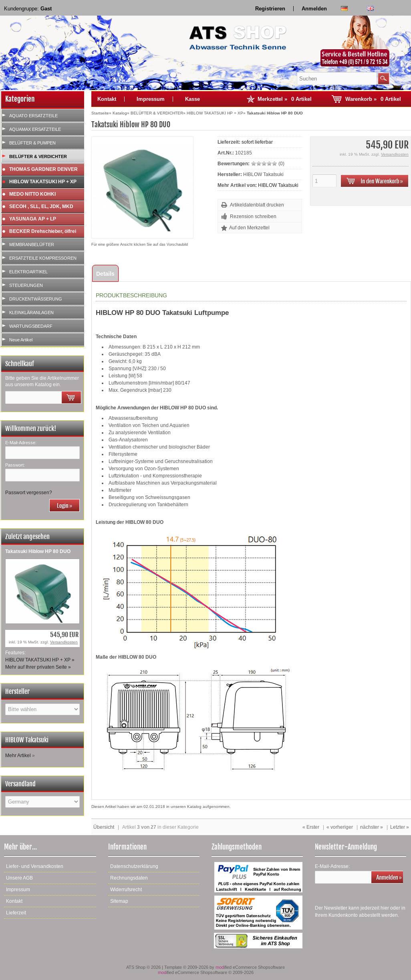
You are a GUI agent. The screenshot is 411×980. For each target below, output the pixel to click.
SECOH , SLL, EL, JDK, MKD (41, 206)
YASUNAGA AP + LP (33, 219)
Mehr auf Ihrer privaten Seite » (38, 667)
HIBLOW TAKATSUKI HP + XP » (40, 660)
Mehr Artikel (18, 756)
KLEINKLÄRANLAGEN (31, 313)
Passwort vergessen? (29, 493)
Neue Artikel (21, 340)
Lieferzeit (16, 913)
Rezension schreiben (253, 216)
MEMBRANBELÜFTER (32, 244)
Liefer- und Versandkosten (35, 866)
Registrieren (270, 9)
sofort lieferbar (257, 142)
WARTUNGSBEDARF (31, 326)
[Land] (42, 802)
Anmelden (314, 9)
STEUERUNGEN (26, 285)
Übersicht (104, 827)
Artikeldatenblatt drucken (257, 205)
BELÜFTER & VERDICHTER (38, 156)
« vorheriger (340, 827)
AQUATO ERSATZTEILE (33, 116)
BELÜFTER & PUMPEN (32, 143)
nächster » (372, 827)
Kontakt (107, 99)
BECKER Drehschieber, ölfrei (43, 231)
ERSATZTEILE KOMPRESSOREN (43, 258)
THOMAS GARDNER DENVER (43, 169)
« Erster (311, 827)
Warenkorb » (373, 99)
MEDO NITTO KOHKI (32, 194)
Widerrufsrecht (126, 890)
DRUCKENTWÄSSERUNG (36, 299)
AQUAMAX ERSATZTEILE (35, 129)
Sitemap (119, 901)
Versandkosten (64, 642)
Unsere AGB (19, 878)
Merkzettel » (285, 99)
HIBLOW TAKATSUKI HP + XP (43, 182)
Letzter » (400, 827)
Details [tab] (105, 274)
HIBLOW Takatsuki (278, 185)
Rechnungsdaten (129, 878)
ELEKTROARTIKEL (28, 272)
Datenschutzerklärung (134, 866)
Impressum (151, 99)
